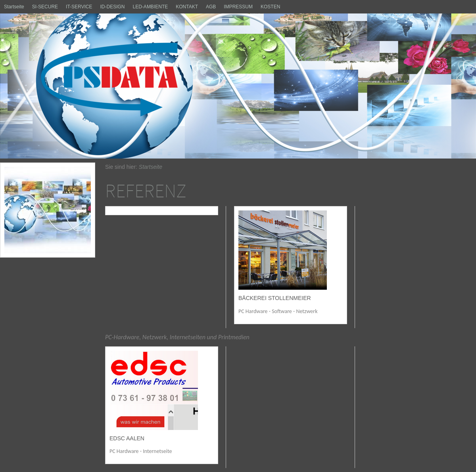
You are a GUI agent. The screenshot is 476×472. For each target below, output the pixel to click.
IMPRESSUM (238, 7)
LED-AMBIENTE (151, 7)
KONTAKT (187, 7)
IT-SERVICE (79, 7)
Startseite (14, 7)
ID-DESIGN (113, 7)
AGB (211, 7)
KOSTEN (270, 7)
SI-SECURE (45, 7)
